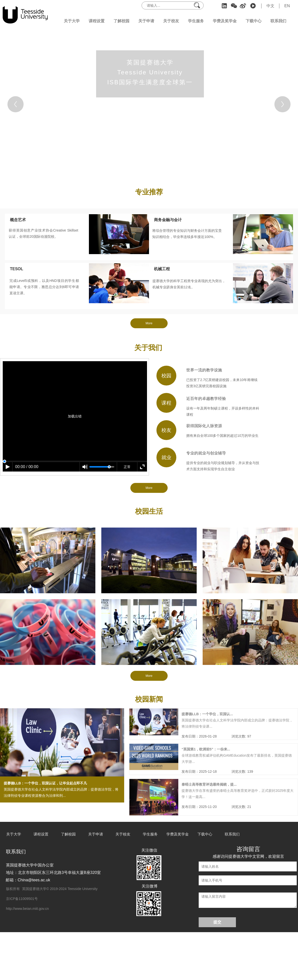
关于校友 (171, 21)
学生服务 (196, 21)
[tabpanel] (149, 104)
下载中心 (254, 21)
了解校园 (121, 21)
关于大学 (72, 21)
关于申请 (146, 21)
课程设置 (97, 21)
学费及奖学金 (225, 21)
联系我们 (278, 21)
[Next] (282, 104)
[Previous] (16, 104)
